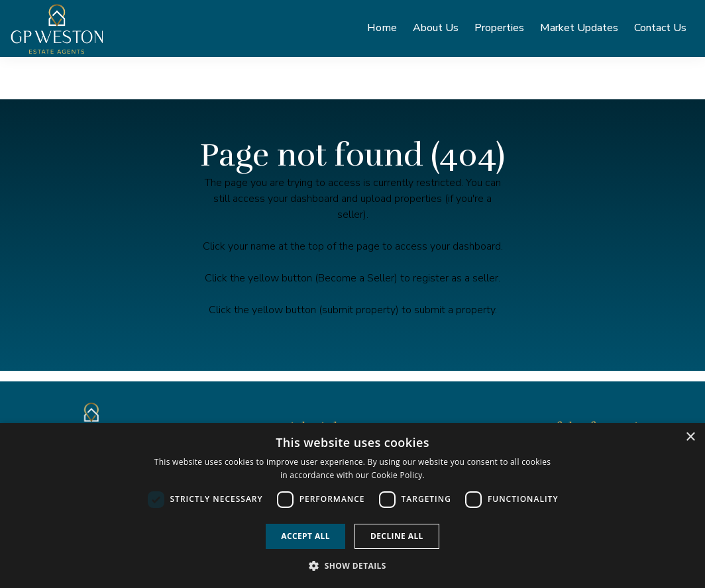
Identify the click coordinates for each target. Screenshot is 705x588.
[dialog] (352, 506)
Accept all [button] (305, 536)
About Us (436, 31)
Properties (499, 31)
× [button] (690, 437)
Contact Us (660, 31)
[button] (352, 565)
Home (382, 31)
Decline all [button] (397, 536)
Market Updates (579, 31)
